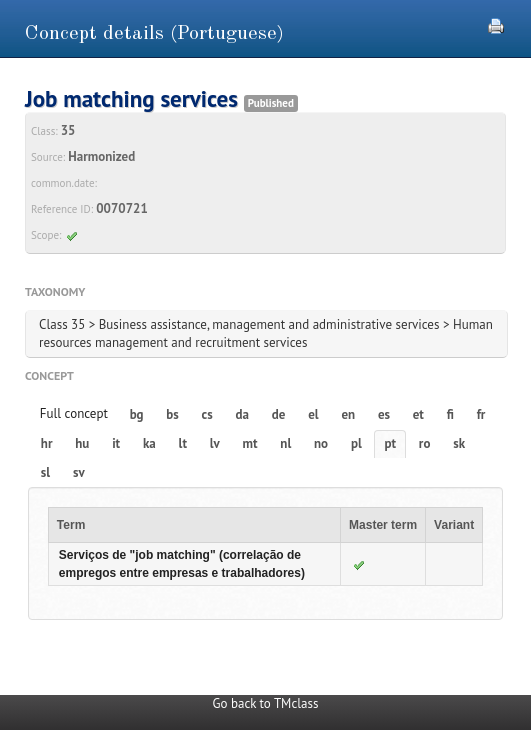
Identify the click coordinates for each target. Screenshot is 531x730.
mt (250, 443)
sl (45, 472)
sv (79, 472)
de (279, 414)
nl (285, 443)
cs (207, 414)
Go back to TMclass (266, 703)
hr (47, 443)
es (384, 414)
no (321, 443)
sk (459, 443)
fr (481, 414)
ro (425, 443)
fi (450, 414)
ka (149, 443)
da (242, 414)
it (116, 443)
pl (356, 443)
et (418, 414)
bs (172, 414)
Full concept (74, 413)
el (313, 414)
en (348, 414)
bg (137, 414)
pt (391, 443)
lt (183, 443)
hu (82, 443)
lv (215, 443)
